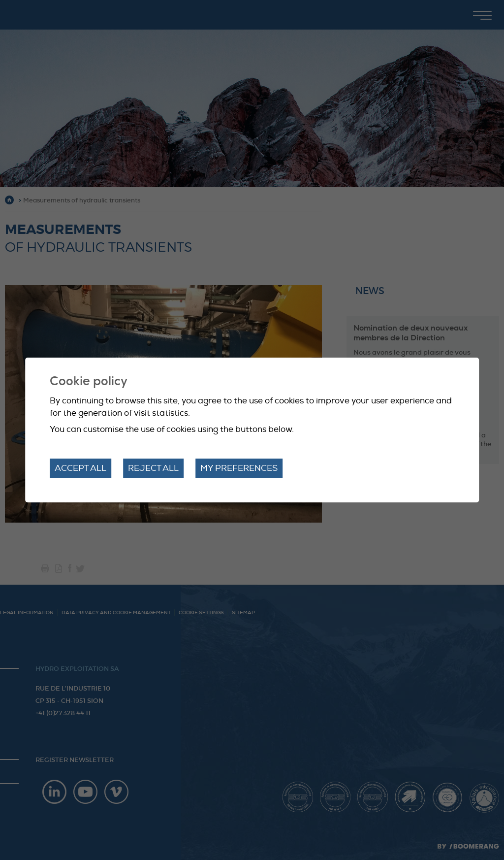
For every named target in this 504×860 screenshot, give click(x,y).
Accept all (80, 468)
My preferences (239, 468)
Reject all (153, 468)
